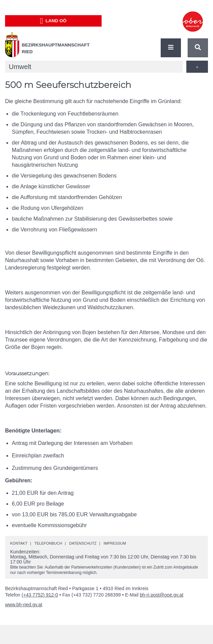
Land (53, 21)
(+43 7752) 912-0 (40, 595)
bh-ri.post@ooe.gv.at (162, 595)
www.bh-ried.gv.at (24, 605)
